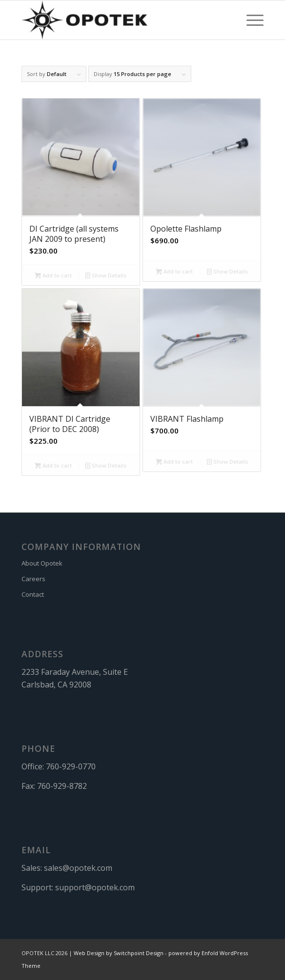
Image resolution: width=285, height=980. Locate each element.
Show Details (106, 275)
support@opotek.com (95, 887)
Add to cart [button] (53, 275)
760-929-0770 (71, 766)
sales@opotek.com (78, 868)
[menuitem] (250, 20)
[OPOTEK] (118, 20)
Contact (33, 594)
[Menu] (250, 20)
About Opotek (42, 563)
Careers (33, 579)
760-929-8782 (62, 786)
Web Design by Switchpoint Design (119, 953)
